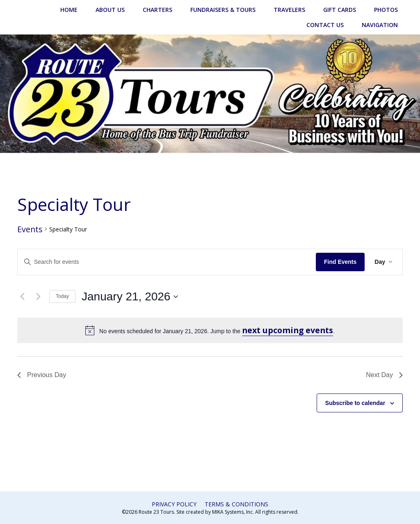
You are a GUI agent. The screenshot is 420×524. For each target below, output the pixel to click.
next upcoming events (288, 330)
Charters (157, 10)
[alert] (210, 330)
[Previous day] (22, 297)
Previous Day (42, 375)
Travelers (289, 10)
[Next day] (38, 297)
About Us (110, 10)
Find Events (340, 262)
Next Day (384, 375)
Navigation (380, 25)
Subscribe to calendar (355, 403)
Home (69, 10)
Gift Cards (340, 10)
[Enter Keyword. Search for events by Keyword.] (167, 262)
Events (30, 229)
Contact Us (325, 25)
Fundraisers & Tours (223, 10)
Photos (386, 10)
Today (62, 296)
